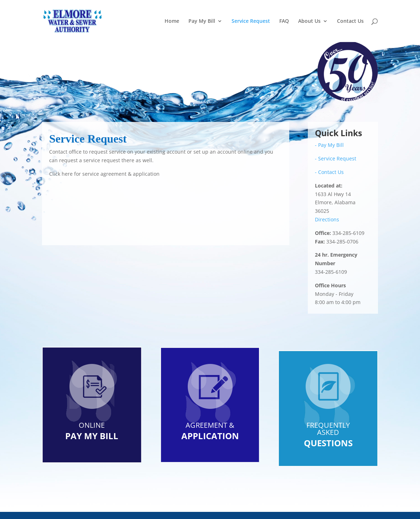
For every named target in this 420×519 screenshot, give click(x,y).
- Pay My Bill (329, 145)
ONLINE (92, 425)
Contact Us (350, 21)
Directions (327, 219)
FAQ (284, 21)
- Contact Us (329, 172)
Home (172, 21)
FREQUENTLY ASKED (328, 429)
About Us (309, 21)
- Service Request (336, 158)
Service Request (251, 21)
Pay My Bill (202, 21)
